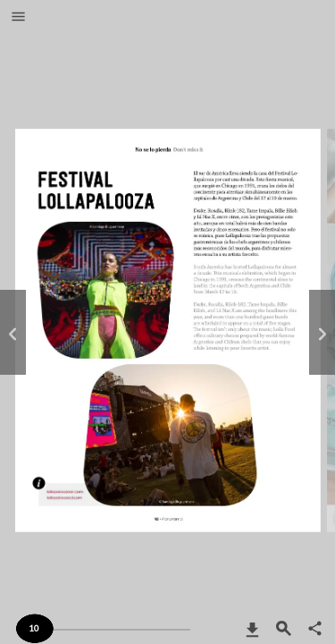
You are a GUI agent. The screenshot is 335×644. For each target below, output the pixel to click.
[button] (18, 18)
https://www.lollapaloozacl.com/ (64, 505)
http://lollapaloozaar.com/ (65, 496)
